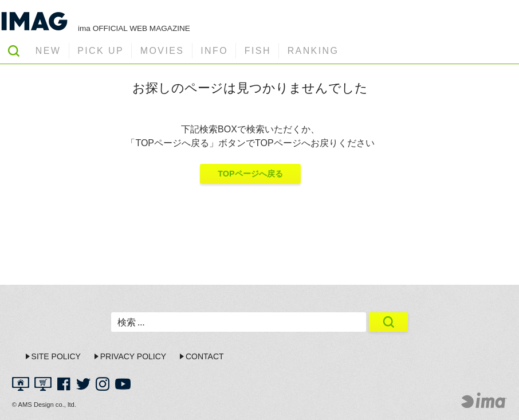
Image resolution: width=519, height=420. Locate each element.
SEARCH (13, 51)
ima (484, 400)
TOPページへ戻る (250, 174)
